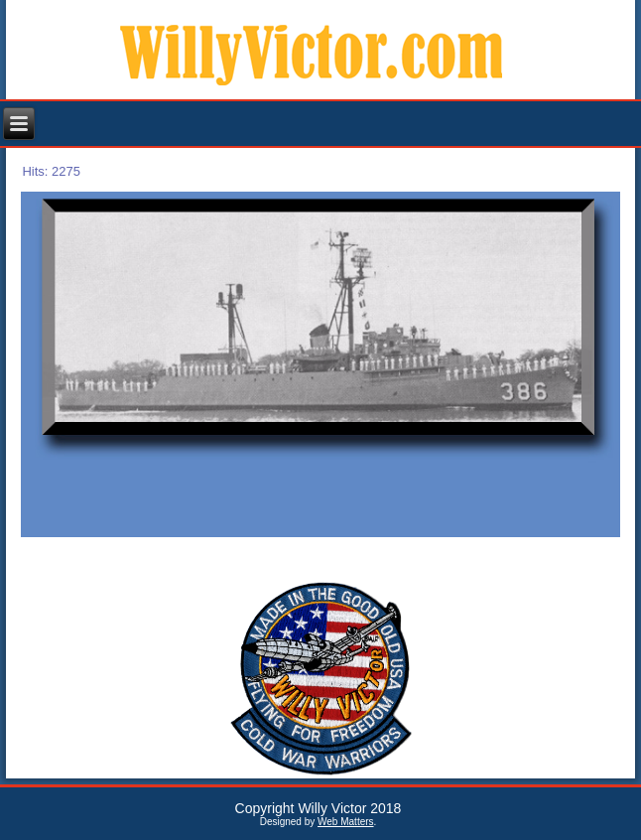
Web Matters (346, 822)
